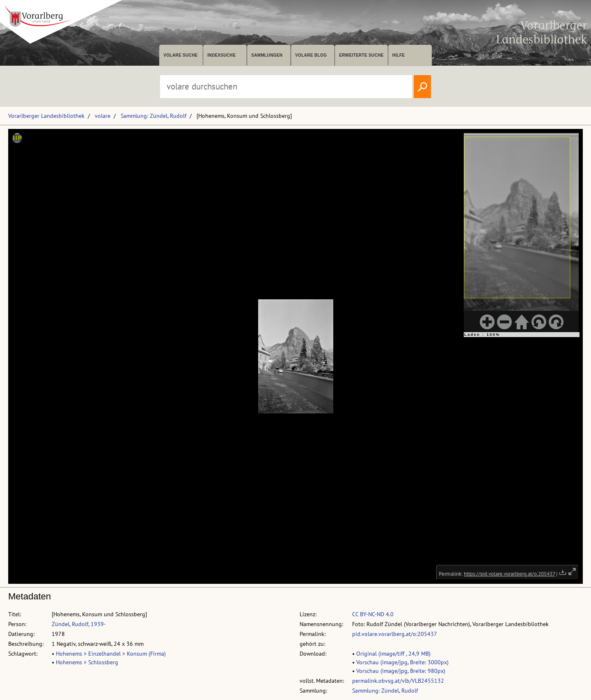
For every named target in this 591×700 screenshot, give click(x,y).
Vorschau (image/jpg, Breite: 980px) (401, 671)
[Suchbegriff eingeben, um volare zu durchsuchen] (286, 87)
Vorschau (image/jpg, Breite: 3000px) (402, 662)
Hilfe (399, 55)
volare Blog (311, 55)
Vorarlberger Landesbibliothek (46, 116)
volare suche (181, 55)
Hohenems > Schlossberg (87, 662)
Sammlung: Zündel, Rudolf (153, 116)
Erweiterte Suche (361, 55)
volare (103, 116)
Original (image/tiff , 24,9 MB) (393, 654)
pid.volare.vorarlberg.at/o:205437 (395, 634)
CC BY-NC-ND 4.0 (373, 614)
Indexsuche (221, 55)
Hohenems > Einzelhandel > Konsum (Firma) (111, 654)
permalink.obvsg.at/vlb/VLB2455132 (398, 681)
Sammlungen (267, 55)
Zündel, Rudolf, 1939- (79, 624)
